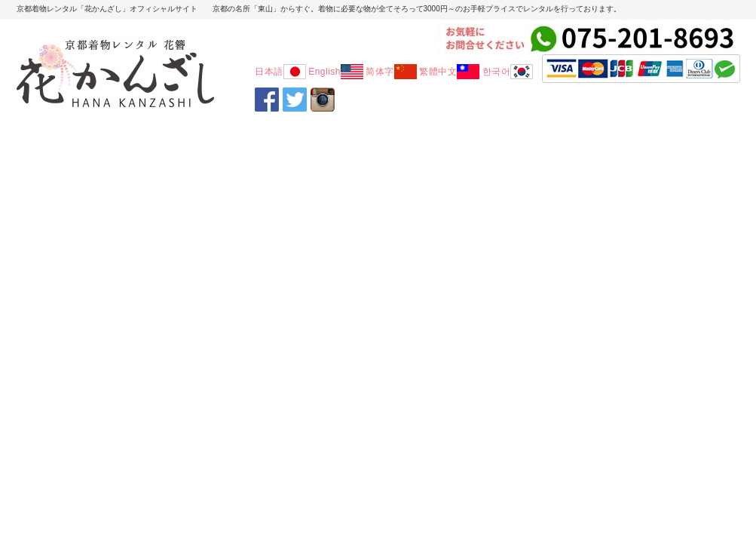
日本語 (280, 72)
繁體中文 (449, 72)
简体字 (391, 72)
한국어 (508, 72)
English (336, 72)
